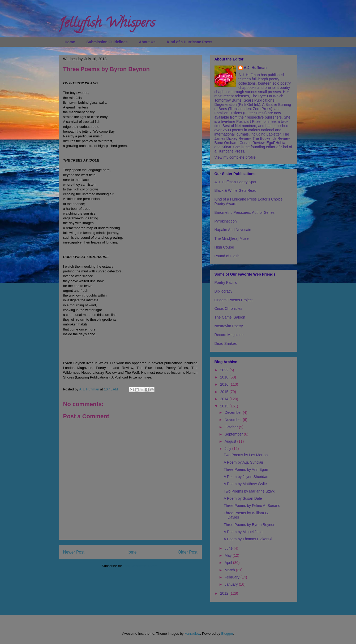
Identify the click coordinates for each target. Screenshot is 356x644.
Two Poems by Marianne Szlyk (249, 491)
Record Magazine (229, 335)
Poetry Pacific (226, 282)
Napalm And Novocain (233, 230)
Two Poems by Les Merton (246, 455)
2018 (225, 377)
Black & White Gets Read (235, 190)
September (234, 434)
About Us (147, 42)
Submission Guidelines (107, 42)
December (234, 412)
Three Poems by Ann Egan (246, 469)
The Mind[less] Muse (232, 238)
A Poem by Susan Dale (243, 498)
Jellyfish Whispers (107, 24)
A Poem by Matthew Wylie (245, 484)
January (232, 584)
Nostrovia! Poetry (229, 326)
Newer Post (74, 552)
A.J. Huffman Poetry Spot (235, 182)
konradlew (192, 634)
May (229, 555)
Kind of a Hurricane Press (189, 42)
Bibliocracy (224, 291)
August (231, 441)
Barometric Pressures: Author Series (245, 212)
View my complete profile (235, 157)
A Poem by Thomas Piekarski (248, 539)
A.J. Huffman (255, 68)
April (229, 563)
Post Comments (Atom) (141, 566)
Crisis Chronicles (228, 308)
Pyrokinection (226, 221)
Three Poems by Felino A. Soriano (252, 506)
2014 (225, 399)
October (232, 427)
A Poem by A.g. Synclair (243, 462)
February (233, 577)
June (229, 548)
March (230, 570)
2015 (225, 392)
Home (70, 42)
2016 (225, 384)
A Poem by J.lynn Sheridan (246, 477)
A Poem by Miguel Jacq (243, 532)
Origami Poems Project (234, 300)
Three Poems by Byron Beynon (249, 525)
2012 (225, 593)
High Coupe (224, 247)
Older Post (188, 552)
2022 (225, 370)
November (234, 420)
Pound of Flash (227, 256)
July (228, 449)
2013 (225, 406)
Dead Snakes (226, 343)
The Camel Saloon (230, 317)
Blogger (227, 634)
